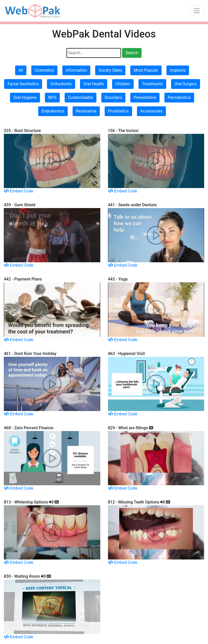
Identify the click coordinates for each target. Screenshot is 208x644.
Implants (178, 70)
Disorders (113, 97)
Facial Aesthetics (23, 84)
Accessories (151, 111)
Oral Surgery (186, 84)
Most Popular (146, 70)
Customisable (81, 97)
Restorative (86, 111)
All (21, 70)
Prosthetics (118, 111)
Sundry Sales (110, 70)
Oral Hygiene (25, 97)
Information (76, 70)
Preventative (145, 97)
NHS (52, 97)
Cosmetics (44, 70)
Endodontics (53, 111)
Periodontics (179, 97)
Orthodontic (61, 84)
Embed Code (19, 191)
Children (123, 84)
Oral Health (93, 84)
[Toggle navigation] (197, 11)
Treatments (152, 84)
